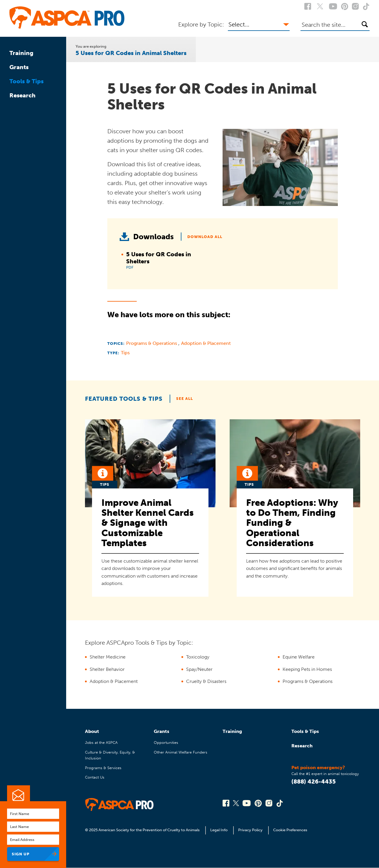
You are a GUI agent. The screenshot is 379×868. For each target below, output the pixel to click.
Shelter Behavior (107, 669)
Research (22, 95)
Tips (125, 353)
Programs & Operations (152, 343)
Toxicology (198, 657)
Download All (205, 237)
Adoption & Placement (206, 343)
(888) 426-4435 (314, 781)
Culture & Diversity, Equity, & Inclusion (110, 755)
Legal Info (219, 830)
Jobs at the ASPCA (101, 743)
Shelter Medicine (108, 657)
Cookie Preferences (290, 830)
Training (21, 53)
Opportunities (166, 743)
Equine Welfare (299, 657)
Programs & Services (103, 768)
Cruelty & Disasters (206, 681)
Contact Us (95, 777)
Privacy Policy (250, 830)
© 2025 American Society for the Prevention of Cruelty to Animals (143, 830)
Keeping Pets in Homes (307, 669)
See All (185, 399)
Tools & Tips (26, 81)
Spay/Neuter (199, 669)
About (92, 731)
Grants (19, 67)
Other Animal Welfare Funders (181, 752)
